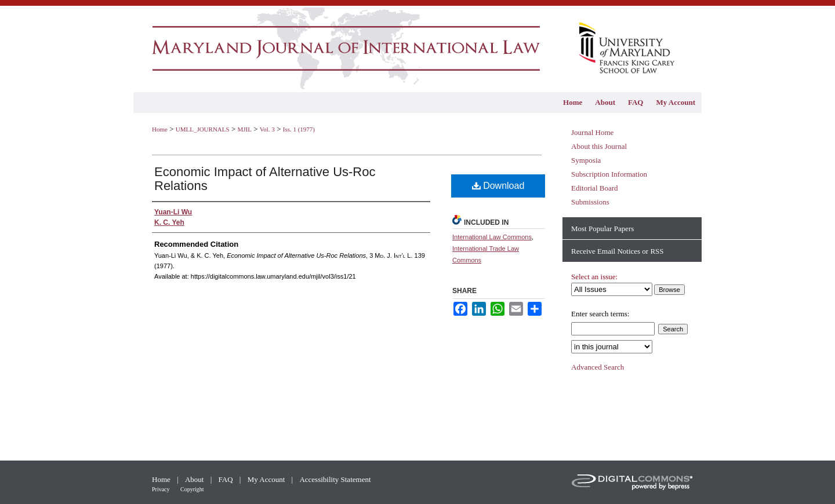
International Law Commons (492, 237)
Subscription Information (609, 174)
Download (498, 186)
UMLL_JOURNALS (203, 129)
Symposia (586, 160)
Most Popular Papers (602, 229)
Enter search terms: (600, 314)
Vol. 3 (267, 129)
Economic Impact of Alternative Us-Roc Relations (265, 179)
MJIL (244, 129)
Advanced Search (598, 367)
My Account (267, 479)
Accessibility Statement (335, 479)
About (195, 479)
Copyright (192, 489)
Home (160, 129)
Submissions (590, 202)
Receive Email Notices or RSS (618, 251)
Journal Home (592, 132)
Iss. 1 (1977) (299, 129)
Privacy (161, 489)
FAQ (227, 479)
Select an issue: (594, 277)
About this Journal (599, 146)
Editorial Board (595, 188)
